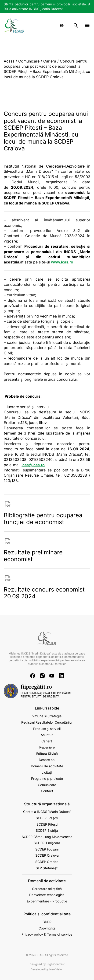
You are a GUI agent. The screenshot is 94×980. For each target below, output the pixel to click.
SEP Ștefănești (47, 868)
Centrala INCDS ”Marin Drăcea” (47, 812)
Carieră (47, 741)
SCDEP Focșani (47, 849)
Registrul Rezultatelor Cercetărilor (47, 722)
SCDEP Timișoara (47, 843)
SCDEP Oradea (47, 862)
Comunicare (47, 785)
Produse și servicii (47, 729)
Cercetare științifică (47, 889)
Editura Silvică (47, 754)
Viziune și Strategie (47, 716)
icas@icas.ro (33, 465)
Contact (47, 791)
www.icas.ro (62, 262)
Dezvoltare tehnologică (47, 895)
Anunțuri (47, 735)
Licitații (47, 772)
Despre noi (47, 760)
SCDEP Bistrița (47, 830)
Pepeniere (47, 747)
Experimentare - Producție (47, 901)
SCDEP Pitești (47, 824)
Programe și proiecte (47, 778)
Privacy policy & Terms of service (47, 934)
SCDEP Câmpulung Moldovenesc (47, 837)
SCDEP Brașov (47, 818)
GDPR (47, 922)
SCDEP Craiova (47, 855)
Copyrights (47, 928)
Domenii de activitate (47, 766)
